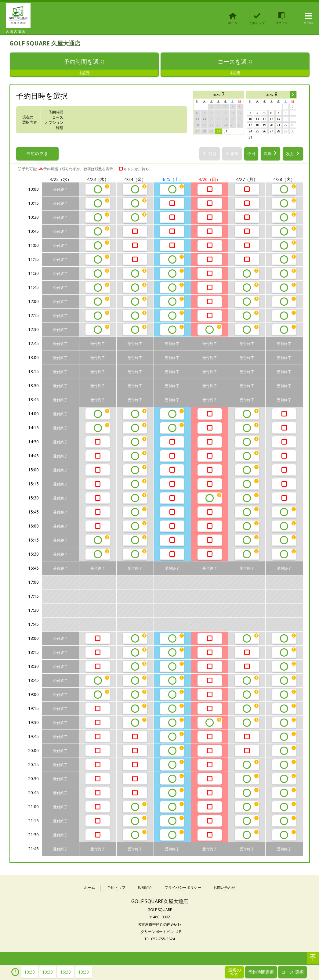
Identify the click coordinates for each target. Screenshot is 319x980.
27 (271, 132)
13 (271, 120)
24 (250, 132)
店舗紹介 (145, 888)
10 (250, 120)
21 (278, 126)
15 (286, 120)
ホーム (89, 888)
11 (257, 120)
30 (219, 132)
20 (271, 126)
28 (278, 132)
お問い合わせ (224, 888)
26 (264, 132)
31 (226, 132)
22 (286, 126)
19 (264, 126)
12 (264, 120)
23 (293, 126)
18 (257, 126)
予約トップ (116, 888)
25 (257, 132)
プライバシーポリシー (183, 888)
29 (286, 132)
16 (293, 120)
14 (278, 120)
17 (250, 126)
